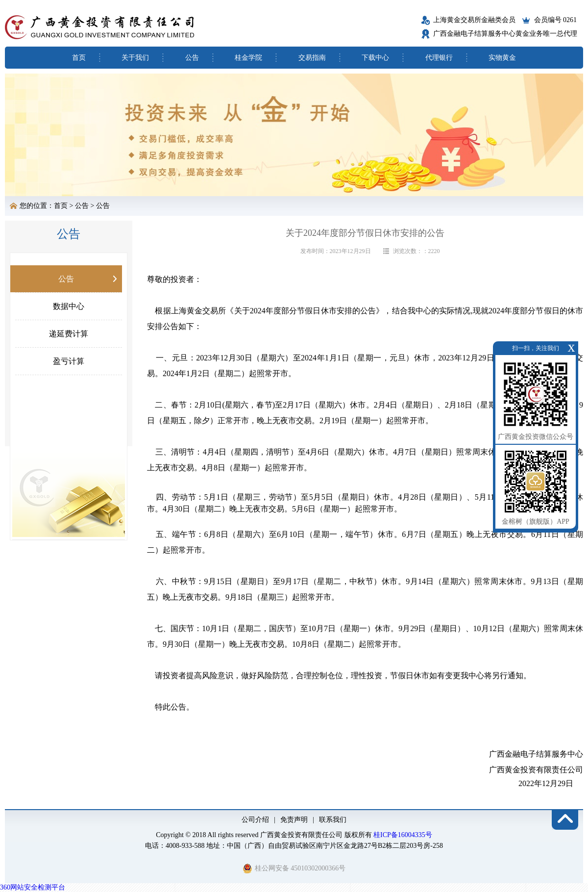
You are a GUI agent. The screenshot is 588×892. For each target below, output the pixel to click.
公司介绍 (255, 820)
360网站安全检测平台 (33, 887)
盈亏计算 (69, 361)
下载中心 (375, 58)
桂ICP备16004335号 (403, 835)
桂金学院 (248, 58)
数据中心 (69, 306)
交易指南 (312, 58)
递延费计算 (69, 334)
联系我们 (333, 820)
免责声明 (294, 820)
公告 (192, 58)
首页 (79, 58)
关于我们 (135, 58)
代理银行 (439, 58)
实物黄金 (502, 58)
